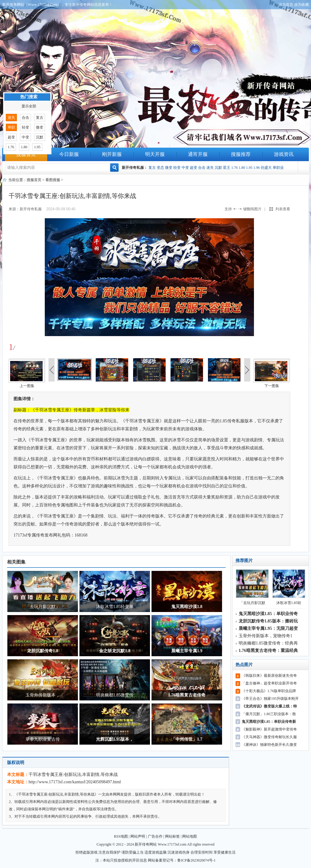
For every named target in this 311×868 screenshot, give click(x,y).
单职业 (278, 168)
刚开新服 (112, 154)
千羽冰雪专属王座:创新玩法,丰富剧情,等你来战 (73, 775)
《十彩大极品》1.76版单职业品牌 (269, 691)
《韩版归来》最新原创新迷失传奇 (269, 676)
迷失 (210, 168)
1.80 (242, 168)
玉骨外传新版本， (43, 695)
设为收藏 (301, 5)
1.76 (234, 168)
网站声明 (138, 836)
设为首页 (286, 5)
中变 (185, 168)
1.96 (257, 168)
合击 (202, 168)
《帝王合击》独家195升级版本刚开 (270, 699)
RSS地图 (121, 836)
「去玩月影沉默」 (43, 607)
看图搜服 (53, 180)
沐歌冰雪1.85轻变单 (115, 607)
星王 (227, 168)
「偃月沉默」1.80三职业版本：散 (269, 714)
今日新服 (69, 154)
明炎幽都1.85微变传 (115, 695)
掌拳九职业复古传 (43, 739)
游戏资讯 (284, 154)
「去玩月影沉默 (252, 587)
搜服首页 (26, 154)
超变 (194, 168)
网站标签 (172, 836)
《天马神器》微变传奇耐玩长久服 (269, 737)
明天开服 (155, 154)
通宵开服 (198, 154)
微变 (169, 168)
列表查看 (283, 209)
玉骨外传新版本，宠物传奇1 (265, 636)
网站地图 (190, 836)
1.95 (249, 168)
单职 (11, 127)
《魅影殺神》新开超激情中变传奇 (269, 729)
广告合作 (155, 836)
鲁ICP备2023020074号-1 (196, 860)
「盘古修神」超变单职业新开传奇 (269, 683)
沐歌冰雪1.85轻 (289, 587)
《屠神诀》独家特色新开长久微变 (269, 745)
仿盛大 (266, 168)
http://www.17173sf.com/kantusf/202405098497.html (75, 782)
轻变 (177, 168)
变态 (160, 168)
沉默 (218, 168)
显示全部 (29, 106)
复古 (152, 168)
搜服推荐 (241, 154)
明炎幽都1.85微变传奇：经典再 (268, 643)
